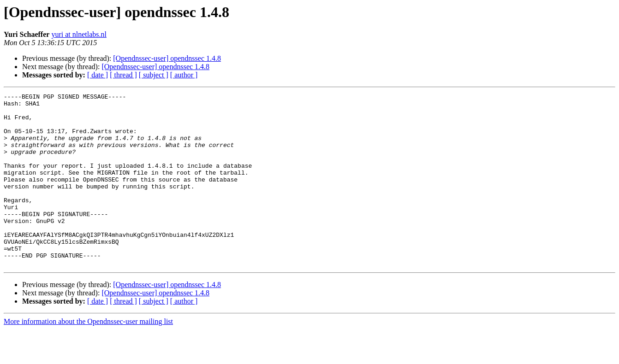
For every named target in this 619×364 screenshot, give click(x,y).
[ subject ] (154, 75)
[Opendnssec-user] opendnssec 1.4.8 (167, 58)
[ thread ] (123, 75)
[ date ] (98, 75)
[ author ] (184, 75)
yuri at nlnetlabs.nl (79, 34)
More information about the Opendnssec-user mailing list (88, 356)
